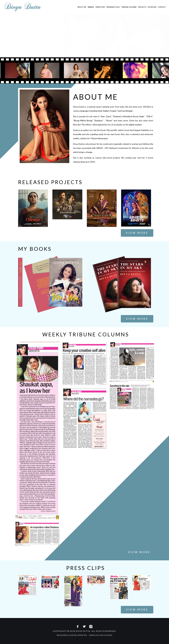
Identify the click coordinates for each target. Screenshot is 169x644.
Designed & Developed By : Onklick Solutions (85, 635)
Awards (91, 7)
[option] (48, 70)
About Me (82, 7)
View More (137, 233)
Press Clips (100, 7)
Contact (162, 7)
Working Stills (113, 7)
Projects (142, 7)
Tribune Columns (129, 7)
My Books (152, 7)
